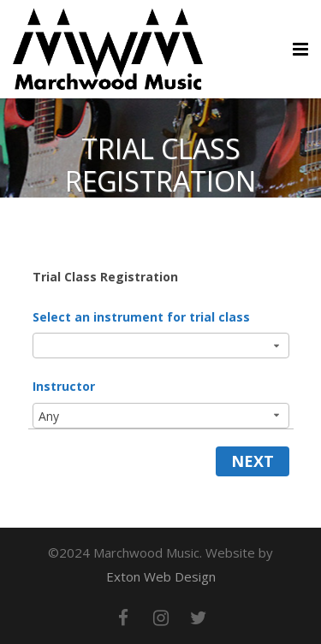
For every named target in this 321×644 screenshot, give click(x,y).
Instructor (64, 386)
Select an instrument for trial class (141, 317)
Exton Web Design (161, 576)
